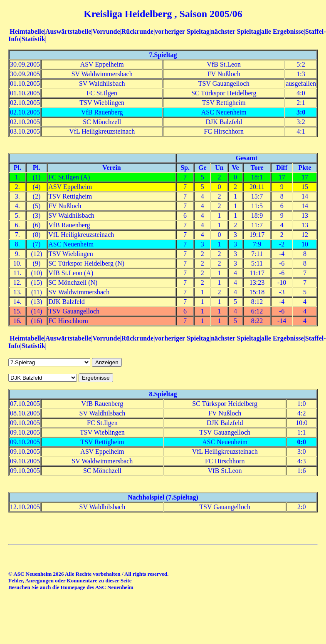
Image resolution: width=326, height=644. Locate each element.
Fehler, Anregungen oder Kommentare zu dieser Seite (70, 581)
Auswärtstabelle (68, 31)
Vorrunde (106, 31)
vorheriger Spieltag (182, 31)
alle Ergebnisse (283, 31)
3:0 (301, 112)
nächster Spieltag (235, 31)
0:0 (302, 442)
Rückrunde (137, 31)
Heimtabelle (27, 31)
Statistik (33, 39)
